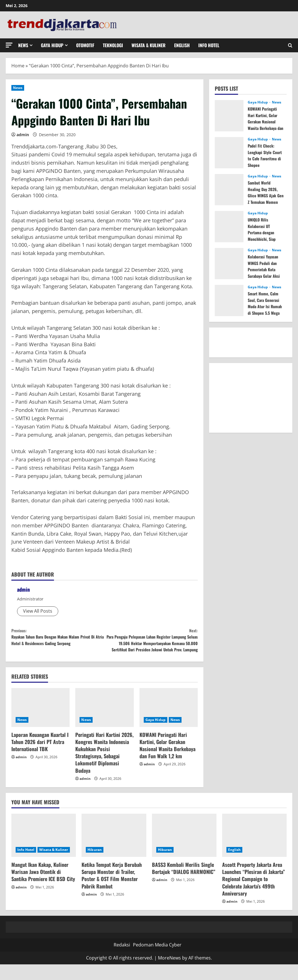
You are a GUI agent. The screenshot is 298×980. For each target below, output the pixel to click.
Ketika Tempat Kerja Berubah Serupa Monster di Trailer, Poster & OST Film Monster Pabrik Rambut (112, 891)
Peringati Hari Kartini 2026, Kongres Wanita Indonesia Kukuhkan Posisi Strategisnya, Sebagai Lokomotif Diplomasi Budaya (104, 768)
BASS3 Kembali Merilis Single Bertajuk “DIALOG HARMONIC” (184, 883)
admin (23, 135)
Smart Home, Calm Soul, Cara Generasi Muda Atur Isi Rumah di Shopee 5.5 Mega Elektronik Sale (266, 309)
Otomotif (85, 45)
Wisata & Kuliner (149, 45)
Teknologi (113, 45)
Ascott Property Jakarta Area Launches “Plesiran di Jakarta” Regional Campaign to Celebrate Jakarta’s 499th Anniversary (254, 894)
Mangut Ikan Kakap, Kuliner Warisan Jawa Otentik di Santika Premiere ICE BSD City (43, 887)
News (23, 45)
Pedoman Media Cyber (157, 960)
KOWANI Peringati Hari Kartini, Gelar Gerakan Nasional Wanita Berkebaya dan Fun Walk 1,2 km (167, 761)
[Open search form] (290, 45)
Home (18, 66)
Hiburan (95, 865)
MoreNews (169, 973)
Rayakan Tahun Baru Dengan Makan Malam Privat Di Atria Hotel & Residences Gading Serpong (58, 644)
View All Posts (38, 611)
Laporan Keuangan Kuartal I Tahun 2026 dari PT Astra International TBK (40, 757)
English (182, 45)
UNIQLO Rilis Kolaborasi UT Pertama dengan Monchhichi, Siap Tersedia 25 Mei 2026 (263, 235)
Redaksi (122, 960)
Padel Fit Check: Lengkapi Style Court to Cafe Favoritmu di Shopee (262, 158)
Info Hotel (209, 45)
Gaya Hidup (52, 45)
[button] (9, 45)
